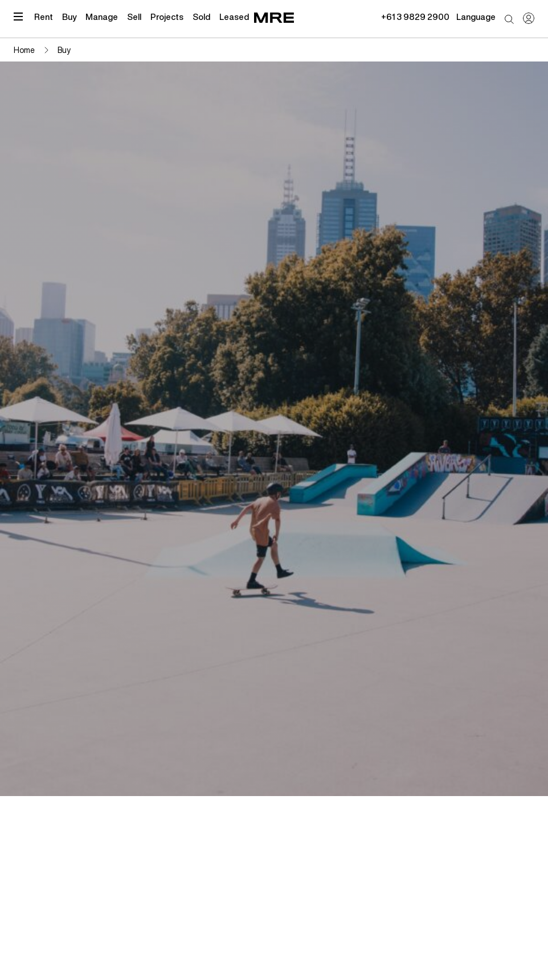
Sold (201, 17)
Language (476, 17)
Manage (102, 17)
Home (24, 50)
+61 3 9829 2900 (415, 17)
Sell (134, 17)
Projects (167, 17)
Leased (234, 17)
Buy (69, 17)
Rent (44, 17)
